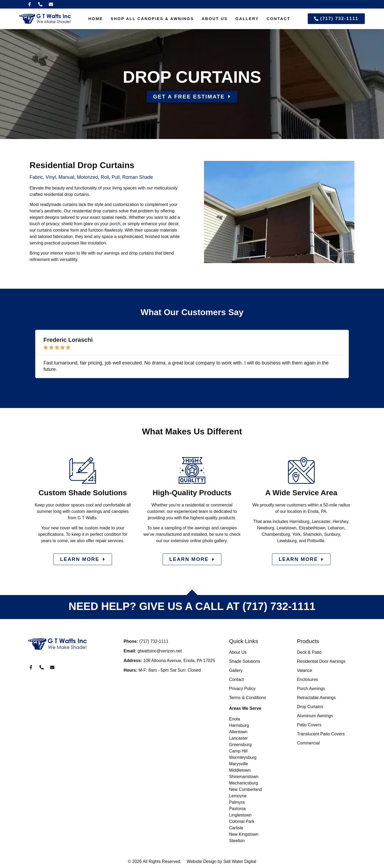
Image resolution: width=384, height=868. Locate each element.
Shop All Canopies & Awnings (152, 19)
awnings (112, 253)
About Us (215, 19)
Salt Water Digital (240, 862)
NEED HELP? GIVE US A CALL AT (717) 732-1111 (192, 607)
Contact (279, 19)
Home (96, 19)
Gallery (247, 19)
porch (115, 224)
